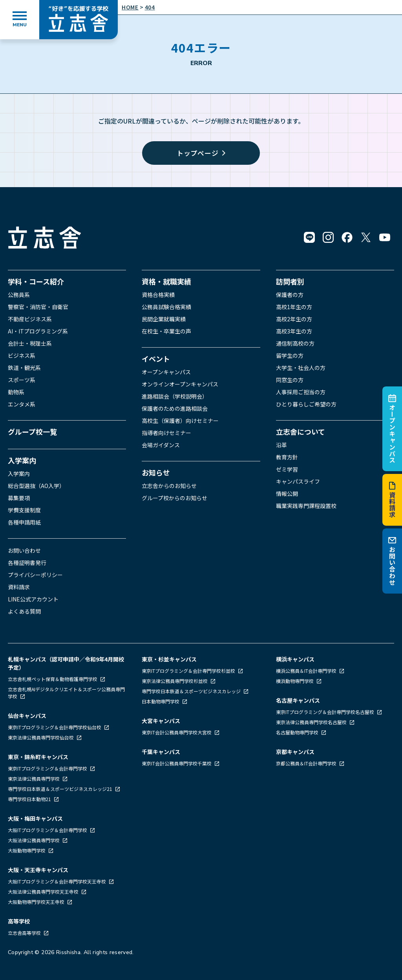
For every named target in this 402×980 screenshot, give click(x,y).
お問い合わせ (392, 561)
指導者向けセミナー (166, 433)
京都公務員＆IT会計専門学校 (307, 763)
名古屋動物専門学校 (298, 732)
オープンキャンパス (392, 429)
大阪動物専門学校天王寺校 (37, 902)
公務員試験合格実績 (166, 307)
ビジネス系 (22, 355)
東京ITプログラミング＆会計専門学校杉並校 (189, 671)
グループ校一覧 (32, 432)
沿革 (281, 445)
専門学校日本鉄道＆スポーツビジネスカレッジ (192, 691)
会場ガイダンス (161, 445)
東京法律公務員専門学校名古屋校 (312, 722)
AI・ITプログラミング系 (38, 331)
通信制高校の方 (295, 343)
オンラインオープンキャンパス (180, 384)
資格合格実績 (158, 295)
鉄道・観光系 (24, 368)
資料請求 (392, 500)
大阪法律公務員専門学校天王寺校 (44, 892)
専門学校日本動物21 (30, 799)
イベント (156, 359)
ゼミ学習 (287, 469)
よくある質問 (24, 611)
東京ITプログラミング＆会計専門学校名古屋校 (326, 712)
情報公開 (287, 494)
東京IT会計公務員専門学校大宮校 (177, 732)
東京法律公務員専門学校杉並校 (175, 681)
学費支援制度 (24, 510)
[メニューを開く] (20, 20)
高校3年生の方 (294, 331)
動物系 (16, 392)
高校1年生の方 (294, 307)
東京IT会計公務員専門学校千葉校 (177, 763)
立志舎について (301, 432)
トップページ (201, 153)
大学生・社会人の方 (301, 368)
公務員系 (19, 295)
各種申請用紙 (24, 522)
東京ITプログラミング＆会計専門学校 (48, 768)
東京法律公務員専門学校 (34, 779)
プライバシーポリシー (35, 575)
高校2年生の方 (294, 319)
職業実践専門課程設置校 (306, 506)
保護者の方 (290, 295)
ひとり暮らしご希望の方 (306, 404)
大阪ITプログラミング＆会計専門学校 (48, 830)
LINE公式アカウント (33, 599)
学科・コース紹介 (36, 281)
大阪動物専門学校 (27, 850)
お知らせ (156, 472)
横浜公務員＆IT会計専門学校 (307, 671)
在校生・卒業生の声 (166, 331)
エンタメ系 (22, 404)
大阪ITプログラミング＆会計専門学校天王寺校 (58, 881)
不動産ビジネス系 (30, 319)
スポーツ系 (22, 380)
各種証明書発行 (27, 563)
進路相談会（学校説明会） (175, 396)
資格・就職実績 (166, 281)
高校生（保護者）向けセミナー (180, 421)
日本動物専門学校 (161, 701)
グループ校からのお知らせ (175, 498)
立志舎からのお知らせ (169, 486)
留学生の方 (290, 355)
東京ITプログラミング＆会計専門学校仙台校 (55, 727)
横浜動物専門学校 (295, 681)
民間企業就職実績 (164, 319)
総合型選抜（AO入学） (36, 486)
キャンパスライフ (298, 481)
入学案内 (22, 460)
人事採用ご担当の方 (301, 392)
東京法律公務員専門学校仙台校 (41, 737)
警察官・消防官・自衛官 (38, 307)
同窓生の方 (290, 380)
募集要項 (19, 498)
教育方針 (287, 457)
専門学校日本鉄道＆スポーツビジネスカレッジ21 (61, 789)
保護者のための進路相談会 (175, 408)
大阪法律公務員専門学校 (34, 840)
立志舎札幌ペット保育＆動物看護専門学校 (53, 679)
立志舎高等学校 (24, 933)
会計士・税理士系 (30, 343)
